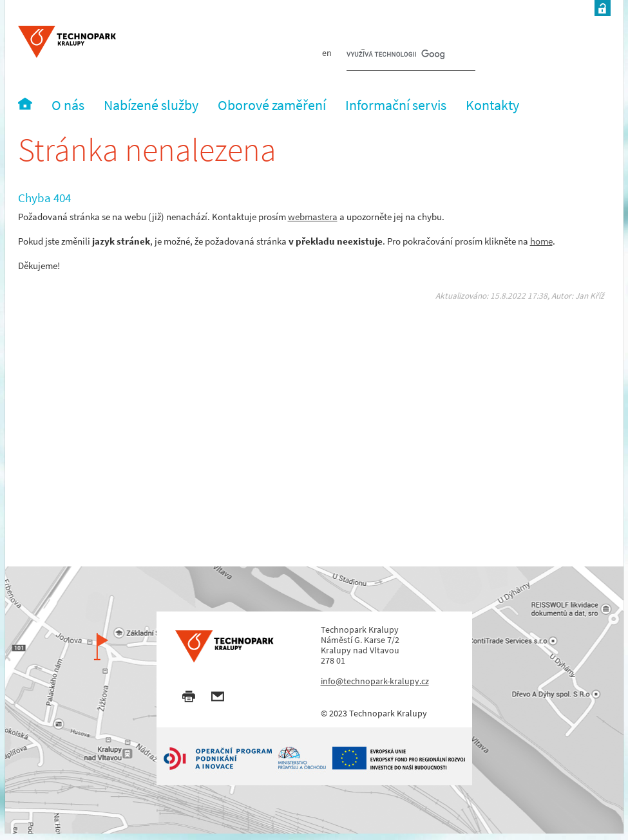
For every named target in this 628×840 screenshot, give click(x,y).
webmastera (313, 217)
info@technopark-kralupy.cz (375, 681)
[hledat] (395, 55)
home (541, 241)
